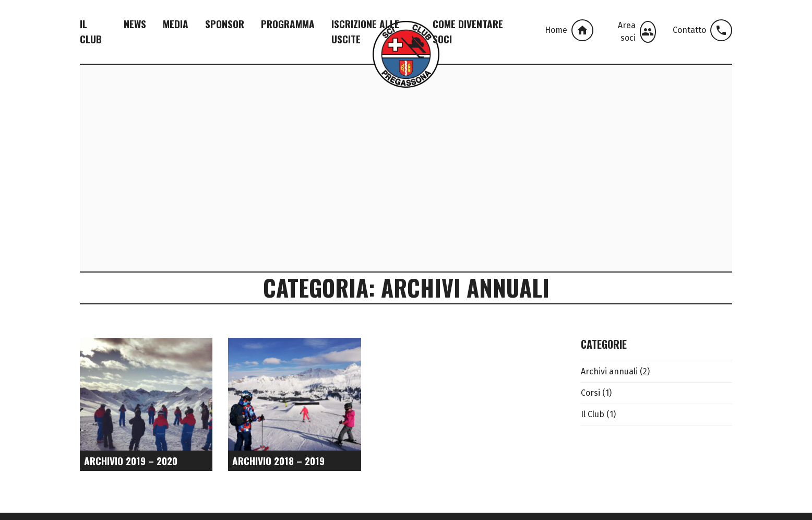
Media (176, 24)
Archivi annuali (609, 371)
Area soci (637, 32)
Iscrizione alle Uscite (365, 31)
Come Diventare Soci (468, 31)
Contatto (702, 30)
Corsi (590, 393)
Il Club (91, 31)
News (135, 24)
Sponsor (225, 24)
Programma (288, 24)
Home (569, 30)
